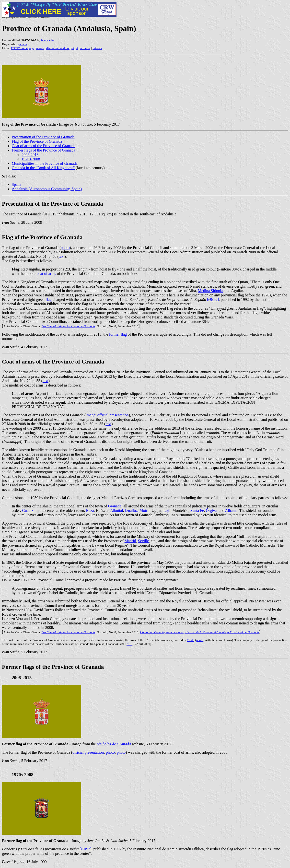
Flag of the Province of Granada (37, 141)
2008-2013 (30, 155)
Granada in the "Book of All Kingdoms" (43, 168)
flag (49, 299)
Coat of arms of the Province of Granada (44, 146)
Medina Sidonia (210, 291)
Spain (16, 184)
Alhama (231, 510)
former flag (118, 334)
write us (85, 48)
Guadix (28, 510)
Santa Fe (197, 510)
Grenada (84, 644)
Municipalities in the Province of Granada (45, 163)
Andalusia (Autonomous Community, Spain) (47, 189)
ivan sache (48, 40)
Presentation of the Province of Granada (43, 137)
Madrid (130, 541)
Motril (145, 510)
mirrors (97, 48)
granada (22, 44)
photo (65, 248)
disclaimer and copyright (62, 48)
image (90, 415)
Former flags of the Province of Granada (43, 150)
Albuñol (116, 510)
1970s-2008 (31, 159)
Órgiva (211, 510)
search (40, 48)
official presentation (113, 415)
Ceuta (191, 640)
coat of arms (46, 274)
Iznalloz (131, 510)
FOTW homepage (22, 48)
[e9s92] (213, 299)
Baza (90, 510)
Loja (167, 510)
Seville (143, 541)
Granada (115, 506)
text (62, 256)
